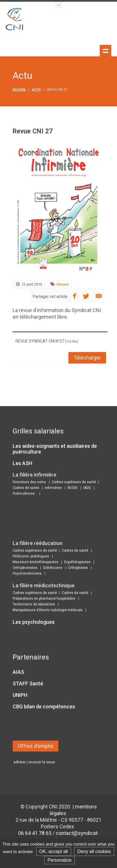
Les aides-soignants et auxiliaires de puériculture (55, 449)
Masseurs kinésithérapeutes (36, 562)
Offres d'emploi (36, 746)
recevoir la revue (42, 762)
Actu (37, 90)
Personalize (60, 860)
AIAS (18, 672)
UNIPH (20, 695)
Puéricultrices (24, 494)
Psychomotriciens (27, 573)
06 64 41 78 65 (35, 833)
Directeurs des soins (29, 482)
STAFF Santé (28, 683)
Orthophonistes (25, 568)
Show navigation (106, 51)
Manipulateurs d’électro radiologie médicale (48, 610)
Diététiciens (53, 568)
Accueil (19, 90)
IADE (87, 488)
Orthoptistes (78, 568)
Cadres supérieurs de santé (74, 482)
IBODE (73, 488)
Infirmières (53, 488)
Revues (63, 284)
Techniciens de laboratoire (34, 604)
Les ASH (22, 463)
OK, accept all (54, 851)
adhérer (20, 762)
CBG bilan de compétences (44, 707)
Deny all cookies (94, 851)
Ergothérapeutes (77, 562)
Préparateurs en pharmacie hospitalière (44, 599)
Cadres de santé (26, 488)
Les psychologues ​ (34, 622)
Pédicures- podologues (31, 556)
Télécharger (87, 358)
